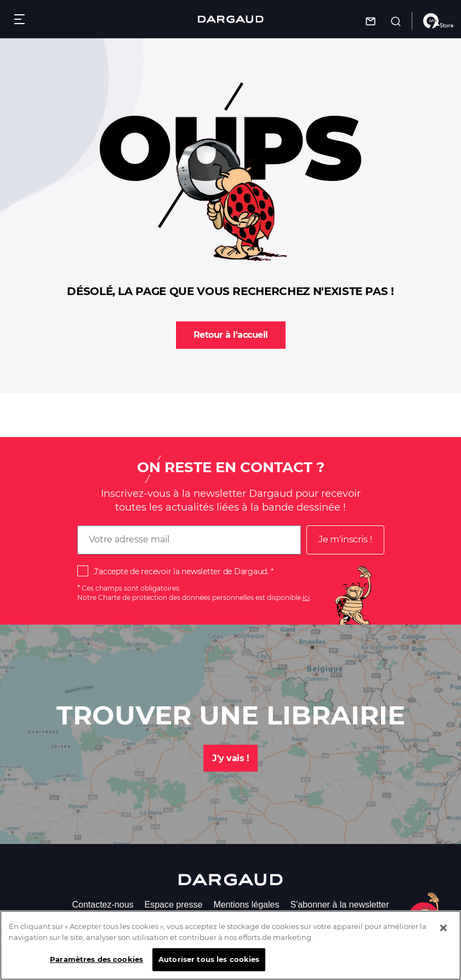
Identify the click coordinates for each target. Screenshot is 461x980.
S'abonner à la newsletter (339, 905)
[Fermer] (443, 929)
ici (306, 597)
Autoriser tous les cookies (209, 960)
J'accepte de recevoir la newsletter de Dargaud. (181, 571)
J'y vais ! (230, 758)
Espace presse (174, 905)
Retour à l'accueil (231, 335)
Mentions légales (246, 905)
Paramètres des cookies (96, 960)
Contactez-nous (103, 905)
